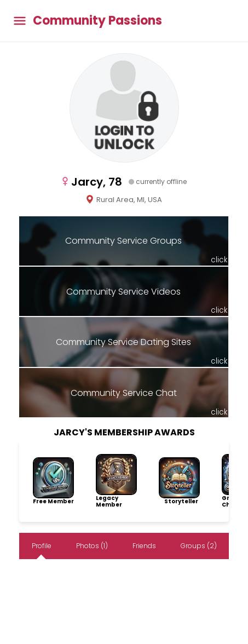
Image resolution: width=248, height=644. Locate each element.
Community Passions (97, 21)
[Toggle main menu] (20, 21)
